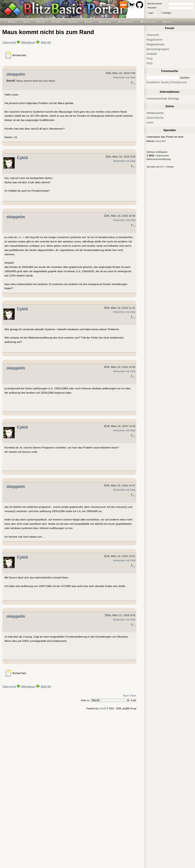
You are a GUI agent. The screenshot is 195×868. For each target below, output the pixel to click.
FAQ (149, 59)
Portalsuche (179, 82)
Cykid (22, 158)
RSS (150, 63)
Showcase (126, 22)
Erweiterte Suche (158, 82)
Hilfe (41, 22)
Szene (57, 22)
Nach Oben (130, 695)
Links (150, 122)
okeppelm (16, 74)
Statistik (152, 54)
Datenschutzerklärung (159, 159)
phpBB (103, 709)
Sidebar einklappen (157, 152)
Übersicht (9, 43)
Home (12, 22)
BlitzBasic (29, 43)
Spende (160, 141)
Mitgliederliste (156, 44)
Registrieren (155, 40)
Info (27, 22)
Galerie (105, 22)
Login (151, 13)
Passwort (152, 8)
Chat (88, 22)
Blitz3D (46, 43)
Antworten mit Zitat (124, 77)
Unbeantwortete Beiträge (163, 99)
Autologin (167, 13)
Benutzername (155, 3)
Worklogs (148, 22)
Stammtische (155, 118)
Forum (73, 22)
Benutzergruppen (158, 49)
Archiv (168, 22)
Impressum (163, 156)
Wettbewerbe (155, 113)
